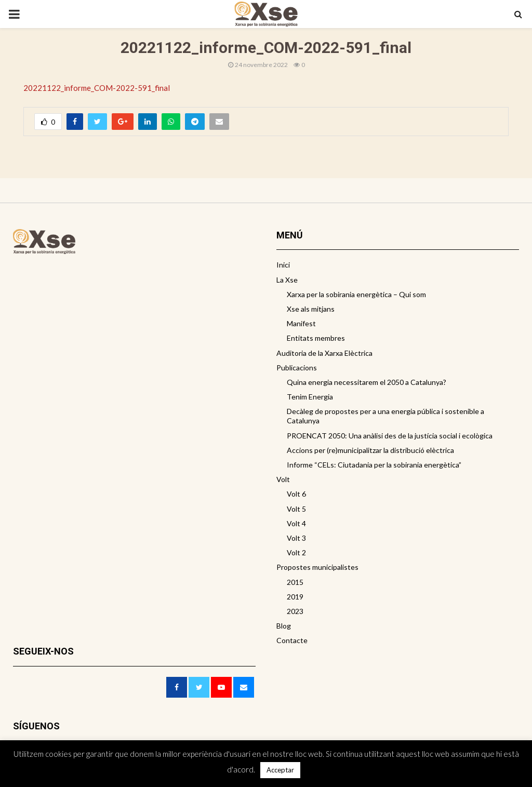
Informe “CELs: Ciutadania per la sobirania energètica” (374, 465)
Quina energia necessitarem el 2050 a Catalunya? (367, 382)
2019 (295, 597)
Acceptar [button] (280, 770)
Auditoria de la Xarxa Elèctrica (324, 353)
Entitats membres (316, 338)
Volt (283, 479)
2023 (295, 611)
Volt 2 (296, 552)
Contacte (292, 640)
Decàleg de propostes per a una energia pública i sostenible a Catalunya (385, 416)
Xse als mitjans (311, 309)
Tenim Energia (310, 397)
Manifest (301, 323)
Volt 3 (296, 538)
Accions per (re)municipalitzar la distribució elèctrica (370, 450)
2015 (295, 582)
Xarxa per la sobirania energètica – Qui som (356, 294)
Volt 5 (296, 509)
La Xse (287, 280)
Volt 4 (296, 523)
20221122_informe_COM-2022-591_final (97, 88)
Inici (283, 265)
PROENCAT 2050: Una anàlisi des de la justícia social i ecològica (390, 436)
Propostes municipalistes (317, 567)
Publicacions (297, 368)
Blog (284, 626)
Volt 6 (296, 494)
